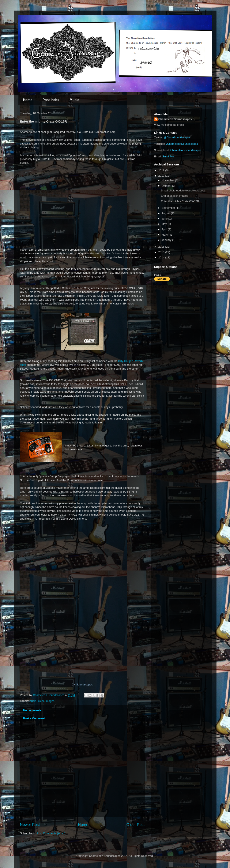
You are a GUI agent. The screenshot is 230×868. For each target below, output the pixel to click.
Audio (33, 701)
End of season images (175, 196)
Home (28, 100)
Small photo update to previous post (183, 190)
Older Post (136, 825)
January (167, 240)
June (165, 219)
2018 (162, 170)
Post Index (51, 100)
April (165, 229)
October (167, 186)
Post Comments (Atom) (51, 833)
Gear (41, 701)
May (165, 224)
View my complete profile (169, 125)
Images (50, 701)
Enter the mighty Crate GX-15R (180, 201)
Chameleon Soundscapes (175, 119)
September (169, 208)
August (166, 213)
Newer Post (30, 825)
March (166, 235)
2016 (162, 247)
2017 (162, 176)
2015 (162, 252)
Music (74, 100)
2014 (162, 257)
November (168, 180)
